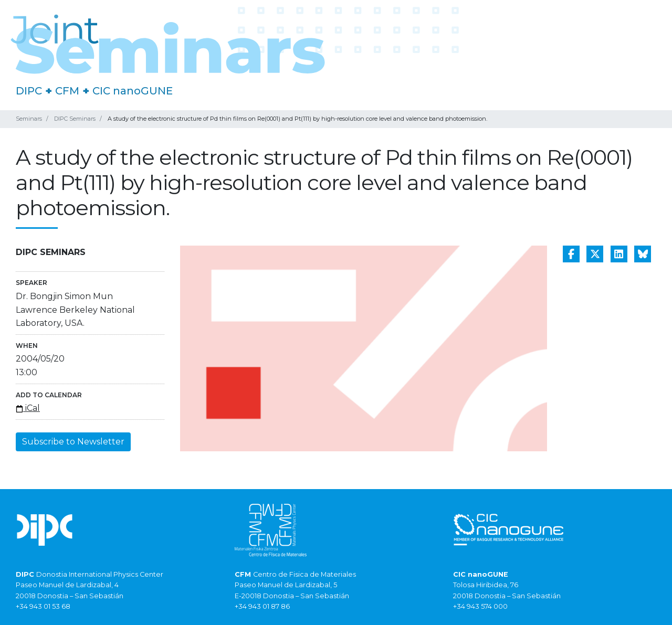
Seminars (29, 119)
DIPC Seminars (75, 119)
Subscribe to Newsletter (73, 442)
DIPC (29, 91)
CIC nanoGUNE (133, 91)
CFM (67, 91)
